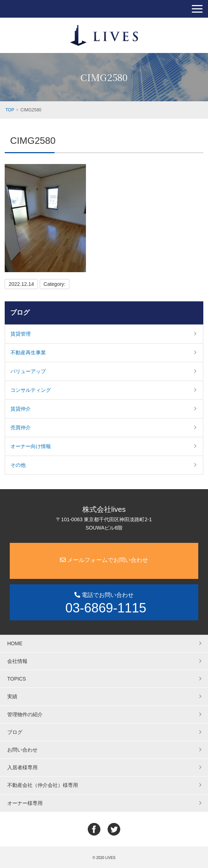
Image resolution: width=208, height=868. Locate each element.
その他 (18, 465)
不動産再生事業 (28, 353)
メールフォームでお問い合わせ (104, 560)
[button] (197, 9)
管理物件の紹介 (25, 714)
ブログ (20, 313)
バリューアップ (28, 371)
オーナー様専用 (25, 803)
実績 (12, 696)
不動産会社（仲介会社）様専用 (43, 785)
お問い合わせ (22, 750)
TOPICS (17, 679)
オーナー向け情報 (31, 446)
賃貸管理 (21, 334)
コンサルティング (31, 390)
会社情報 (17, 661)
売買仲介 (21, 428)
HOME (15, 643)
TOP (10, 110)
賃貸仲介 (21, 409)
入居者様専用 (22, 767)
